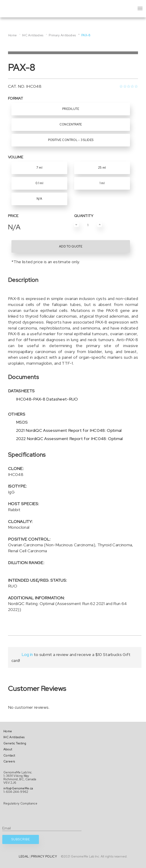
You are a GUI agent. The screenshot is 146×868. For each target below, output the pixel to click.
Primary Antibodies (62, 35)
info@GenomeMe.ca (18, 788)
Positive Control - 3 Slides (71, 140)
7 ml (39, 168)
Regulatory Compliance (20, 803)
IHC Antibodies (33, 35)
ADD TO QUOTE (71, 246)
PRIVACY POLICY (44, 856)
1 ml (102, 183)
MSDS (22, 422)
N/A (39, 199)
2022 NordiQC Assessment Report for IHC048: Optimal (69, 439)
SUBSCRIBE (21, 839)
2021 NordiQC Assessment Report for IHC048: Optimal (69, 430)
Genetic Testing (15, 743)
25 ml (102, 168)
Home (12, 35)
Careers (9, 761)
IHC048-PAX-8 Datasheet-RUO (47, 399)
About (8, 749)
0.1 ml (39, 183)
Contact (9, 755)
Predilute (71, 109)
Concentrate (71, 124)
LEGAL (24, 856)
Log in (27, 654)
